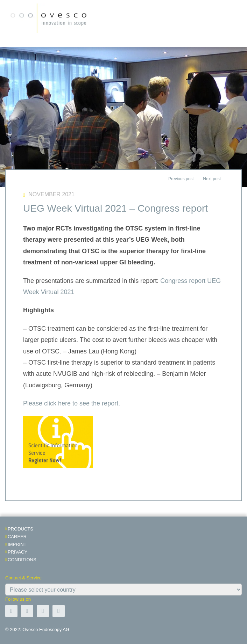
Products (20, 529)
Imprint (17, 544)
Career (17, 537)
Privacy (17, 552)
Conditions (22, 560)
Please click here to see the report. (72, 403)
